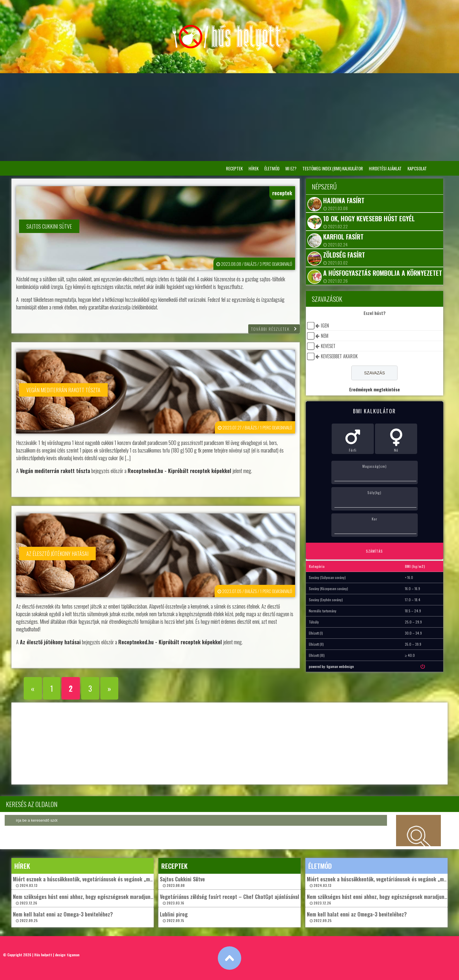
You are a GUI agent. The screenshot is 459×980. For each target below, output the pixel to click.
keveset (328, 346)
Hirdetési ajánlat (385, 168)
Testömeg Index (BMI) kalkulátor (333, 168)
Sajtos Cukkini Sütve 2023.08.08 (182, 882)
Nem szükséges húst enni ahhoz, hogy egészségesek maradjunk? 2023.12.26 (84, 899)
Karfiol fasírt (343, 237)
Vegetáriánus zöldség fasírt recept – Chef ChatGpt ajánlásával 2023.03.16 (229, 899)
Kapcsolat (417, 168)
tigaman (73, 955)
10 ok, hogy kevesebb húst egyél (369, 218)
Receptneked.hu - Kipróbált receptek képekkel (179, 471)
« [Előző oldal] (33, 688)
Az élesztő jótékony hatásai (50, 642)
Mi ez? (291, 168)
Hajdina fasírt (344, 200)
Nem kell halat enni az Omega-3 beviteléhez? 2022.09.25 (63, 917)
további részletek (270, 329)
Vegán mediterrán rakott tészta (55, 471)
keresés (419, 831)
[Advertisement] (229, 117)
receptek (234, 168)
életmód (272, 168)
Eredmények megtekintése (375, 389)
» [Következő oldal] (109, 688)
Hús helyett (43, 955)
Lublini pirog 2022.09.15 (174, 917)
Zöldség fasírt (344, 255)
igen (325, 325)
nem (325, 336)
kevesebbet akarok (339, 356)
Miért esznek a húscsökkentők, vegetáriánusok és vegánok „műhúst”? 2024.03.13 (90, 882)
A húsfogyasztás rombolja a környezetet (383, 273)
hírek (254, 168)
